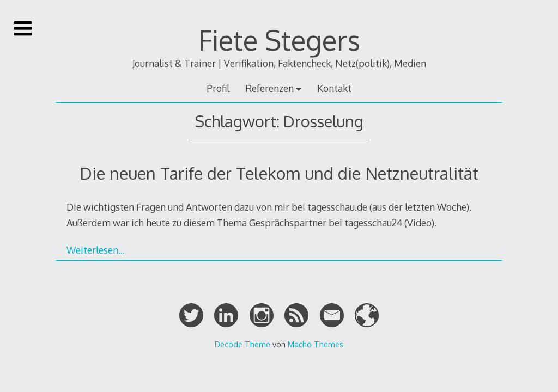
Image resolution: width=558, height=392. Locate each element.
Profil (218, 88)
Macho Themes (316, 344)
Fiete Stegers (279, 40)
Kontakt (334, 88)
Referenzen (269, 88)
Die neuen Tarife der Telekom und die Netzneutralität (279, 173)
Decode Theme (242, 344)
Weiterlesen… (96, 250)
